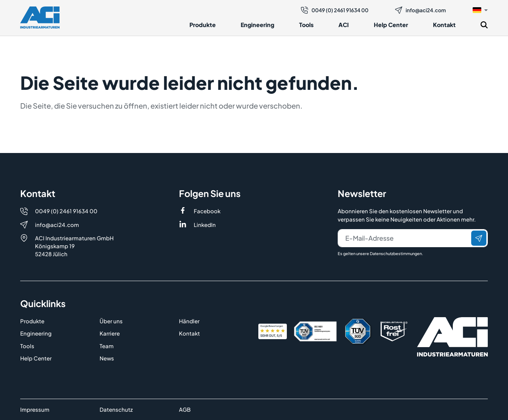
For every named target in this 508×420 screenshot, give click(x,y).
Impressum (35, 409)
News (107, 358)
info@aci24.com (421, 10)
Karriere (110, 333)
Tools (306, 25)
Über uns (111, 321)
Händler (189, 321)
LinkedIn (205, 225)
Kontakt (444, 25)
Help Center (391, 25)
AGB (185, 409)
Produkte (203, 25)
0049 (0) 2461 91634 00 (335, 10)
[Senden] (479, 238)
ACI (344, 25)
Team (107, 346)
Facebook (207, 211)
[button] (480, 10)
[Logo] (40, 17)
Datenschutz (116, 409)
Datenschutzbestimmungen (396, 253)
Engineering (257, 25)
